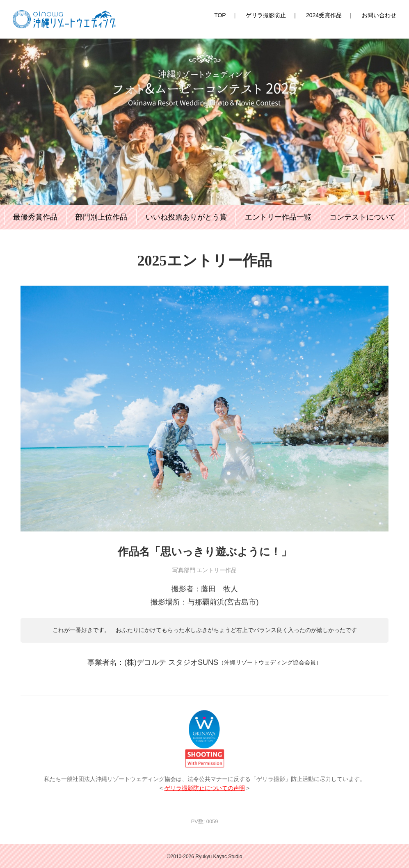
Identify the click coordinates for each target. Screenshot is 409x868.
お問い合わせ (379, 15)
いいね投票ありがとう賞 (186, 217)
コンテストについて (363, 217)
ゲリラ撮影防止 (266, 15)
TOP (220, 15)
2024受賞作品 (324, 15)
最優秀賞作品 (35, 217)
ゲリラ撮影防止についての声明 (205, 788)
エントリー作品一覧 (278, 217)
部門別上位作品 (101, 217)
